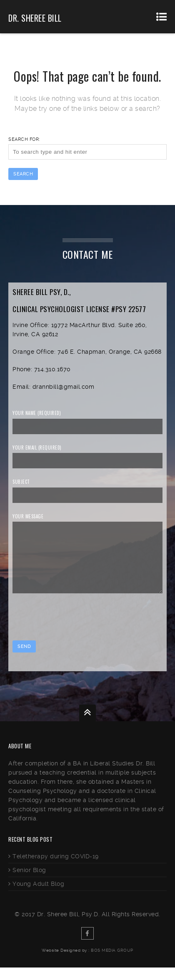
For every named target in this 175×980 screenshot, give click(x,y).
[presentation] (76, 630)
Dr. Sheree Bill (35, 18)
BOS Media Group (112, 963)
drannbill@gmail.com (64, 387)
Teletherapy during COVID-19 (56, 869)
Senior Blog (29, 882)
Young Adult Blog (38, 896)
